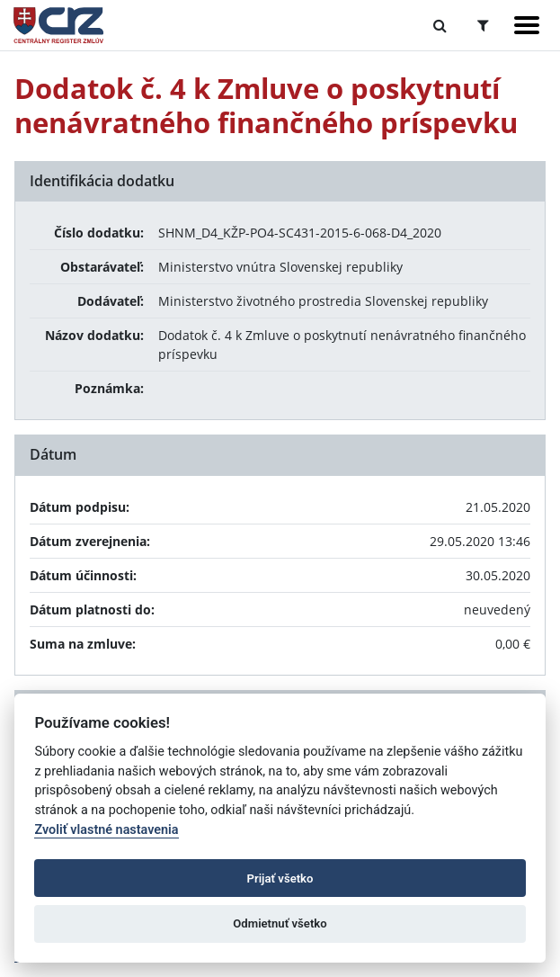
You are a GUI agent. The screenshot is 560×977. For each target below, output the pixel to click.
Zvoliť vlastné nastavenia (106, 830)
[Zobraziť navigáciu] (527, 25)
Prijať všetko (280, 878)
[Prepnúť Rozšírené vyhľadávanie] (483, 25)
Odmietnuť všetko (280, 923)
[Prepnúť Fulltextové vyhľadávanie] (440, 25)
